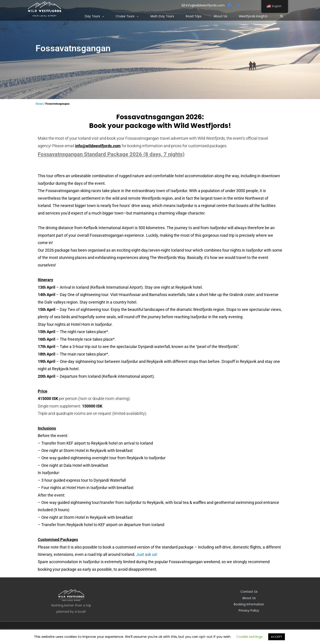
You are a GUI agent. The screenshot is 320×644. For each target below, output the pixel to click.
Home (39, 104)
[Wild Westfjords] (44, 9)
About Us (249, 598)
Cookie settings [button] (250, 637)
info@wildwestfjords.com (204, 5)
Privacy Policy (249, 610)
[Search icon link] (282, 16)
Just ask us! (147, 554)
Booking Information (249, 604)
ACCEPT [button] (277, 637)
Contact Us (249, 592)
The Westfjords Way (167, 257)
